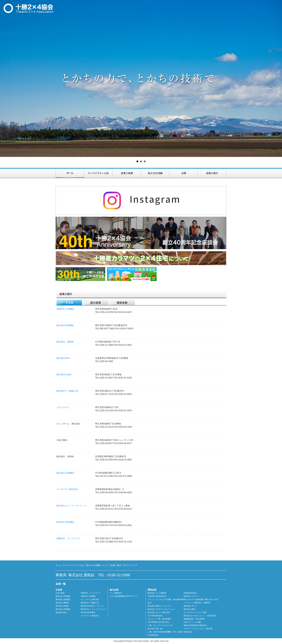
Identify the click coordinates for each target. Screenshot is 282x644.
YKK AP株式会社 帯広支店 (158, 622)
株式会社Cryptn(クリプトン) (92, 606)
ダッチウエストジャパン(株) (195, 612)
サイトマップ (131, 565)
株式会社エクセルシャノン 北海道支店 (200, 616)
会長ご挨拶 (127, 173)
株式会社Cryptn (64, 375)
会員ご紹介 (212, 173)
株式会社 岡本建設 (65, 522)
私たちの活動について (97, 565)
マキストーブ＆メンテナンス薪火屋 (198, 629)
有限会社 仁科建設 (65, 309)
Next (277, 79)
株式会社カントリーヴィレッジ (72, 506)
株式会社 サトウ (190, 606)
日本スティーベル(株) (192, 622)
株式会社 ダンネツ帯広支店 (159, 612)
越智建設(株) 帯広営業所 (194, 619)
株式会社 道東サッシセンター (160, 606)
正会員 (69, 303)
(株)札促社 (188, 632)
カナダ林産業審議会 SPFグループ (123, 596)
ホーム (70, 173)
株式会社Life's (63, 358)
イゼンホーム (63, 407)
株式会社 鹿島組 (65, 342)
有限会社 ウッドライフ (68, 538)
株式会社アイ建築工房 (67, 391)
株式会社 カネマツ (191, 596)
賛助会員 (122, 303)
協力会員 (96, 303)
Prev (5, 79)
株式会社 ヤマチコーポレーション (161, 609)
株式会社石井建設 (65, 325)
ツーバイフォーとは (98, 173)
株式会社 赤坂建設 (65, 473)
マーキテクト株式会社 (67, 489)
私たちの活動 (155, 173)
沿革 (184, 173)
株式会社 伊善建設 (63, 609)
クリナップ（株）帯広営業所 (159, 619)
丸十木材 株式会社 (155, 616)
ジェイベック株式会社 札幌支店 (197, 603)
